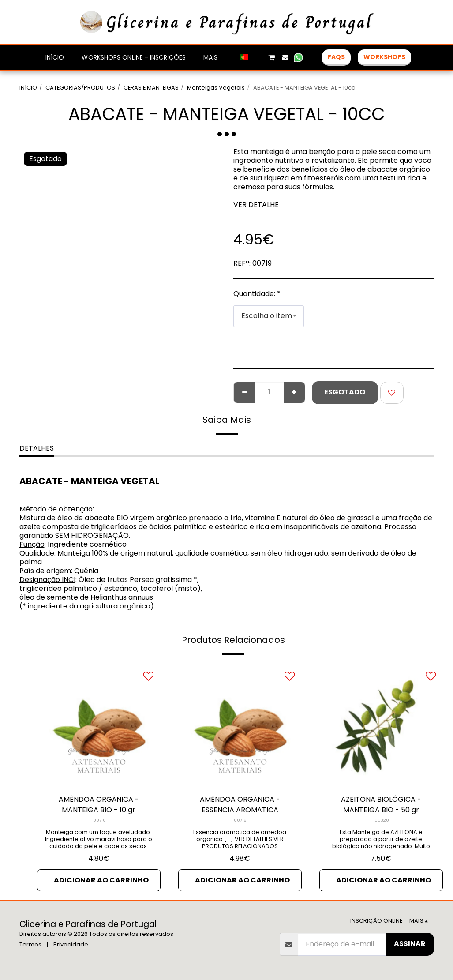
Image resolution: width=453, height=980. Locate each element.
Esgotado (345, 392)
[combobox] (269, 316)
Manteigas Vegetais (216, 88)
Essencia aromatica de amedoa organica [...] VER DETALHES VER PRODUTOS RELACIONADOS (240, 839)
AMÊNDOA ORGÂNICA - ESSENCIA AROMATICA (240, 805)
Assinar (410, 944)
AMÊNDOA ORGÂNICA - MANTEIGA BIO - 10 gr (99, 805)
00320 (382, 820)
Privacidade (71, 944)
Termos (30, 944)
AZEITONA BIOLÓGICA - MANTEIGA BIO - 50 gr (381, 805)
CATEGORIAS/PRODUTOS (80, 88)
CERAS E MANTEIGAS (151, 88)
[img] (99, 725)
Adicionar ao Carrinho (101, 880)
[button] (258, 57)
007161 (241, 820)
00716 (99, 820)
